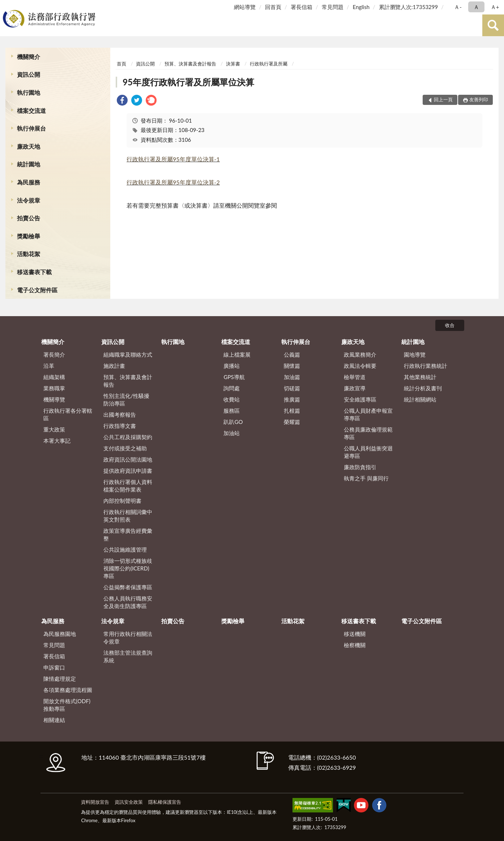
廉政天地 (29, 146)
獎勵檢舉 (29, 236)
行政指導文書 (120, 426)
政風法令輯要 (360, 366)
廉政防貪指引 (360, 467)
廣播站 (232, 366)
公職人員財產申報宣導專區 (368, 414)
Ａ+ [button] (495, 7)
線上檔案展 (237, 354)
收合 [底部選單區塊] (450, 325)
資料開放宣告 (95, 802)
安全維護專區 (360, 399)
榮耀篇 (292, 422)
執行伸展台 (31, 128)
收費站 (232, 399)
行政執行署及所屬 (269, 64)
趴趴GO (233, 422)
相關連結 (54, 720)
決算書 (233, 64)
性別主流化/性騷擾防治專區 (126, 400)
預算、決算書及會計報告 (190, 64)
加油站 (232, 433)
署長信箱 (302, 7)
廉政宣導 (355, 388)
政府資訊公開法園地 (128, 459)
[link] (122, 101)
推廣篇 (292, 399)
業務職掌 (54, 388)
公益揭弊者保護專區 (128, 587)
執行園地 (29, 92)
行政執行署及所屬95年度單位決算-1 (173, 159)
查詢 (493, 25)
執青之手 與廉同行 (366, 478)
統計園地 (29, 164)
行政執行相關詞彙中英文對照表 (128, 516)
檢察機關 (355, 645)
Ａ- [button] (458, 7)
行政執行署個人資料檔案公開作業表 (128, 486)
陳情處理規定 (60, 679)
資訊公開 (29, 74)
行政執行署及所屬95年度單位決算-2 (173, 182)
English (361, 7)
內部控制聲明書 (122, 501)
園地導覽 (415, 354)
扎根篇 (292, 411)
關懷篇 (292, 366)
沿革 (49, 366)
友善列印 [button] (479, 99)
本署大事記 (57, 441)
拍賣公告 (29, 218)
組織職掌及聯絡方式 (128, 354)
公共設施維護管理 (125, 549)
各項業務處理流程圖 (68, 690)
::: (7, 6)
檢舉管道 (355, 377)
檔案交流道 (31, 111)
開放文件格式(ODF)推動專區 (67, 705)
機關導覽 (54, 399)
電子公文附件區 (37, 290)
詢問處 (232, 388)
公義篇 (292, 354)
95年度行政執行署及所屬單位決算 (188, 82)
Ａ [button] (476, 7)
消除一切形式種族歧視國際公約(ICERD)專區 (128, 568)
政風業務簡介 (360, 354)
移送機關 (355, 634)
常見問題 (333, 7)
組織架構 (54, 377)
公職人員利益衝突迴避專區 (368, 452)
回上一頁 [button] (443, 99)
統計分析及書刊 (423, 388)
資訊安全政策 (129, 802)
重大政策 (54, 429)
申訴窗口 (54, 667)
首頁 (121, 64)
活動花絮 (29, 254)
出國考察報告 (120, 415)
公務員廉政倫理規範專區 (368, 433)
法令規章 (29, 200)
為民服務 (29, 182)
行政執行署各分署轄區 (68, 414)
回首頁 (273, 7)
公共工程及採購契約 (128, 437)
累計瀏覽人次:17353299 (408, 7)
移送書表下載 (34, 272)
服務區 (232, 411)
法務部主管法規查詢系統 (128, 656)
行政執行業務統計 (426, 366)
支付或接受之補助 (125, 448)
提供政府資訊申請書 (128, 471)
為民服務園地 (60, 634)
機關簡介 (29, 57)
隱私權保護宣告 (165, 802)
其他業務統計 (420, 377)
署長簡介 (54, 354)
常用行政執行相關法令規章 (128, 638)
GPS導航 (234, 377)
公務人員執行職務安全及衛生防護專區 (128, 602)
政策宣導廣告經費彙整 (128, 534)
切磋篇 (292, 388)
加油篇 (292, 377)
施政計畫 (114, 366)
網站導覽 (245, 7)
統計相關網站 (420, 399)
